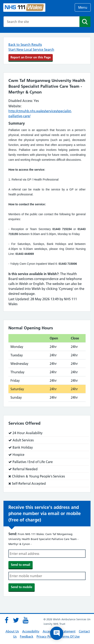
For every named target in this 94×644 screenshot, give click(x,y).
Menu (83, 7)
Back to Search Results (25, 45)
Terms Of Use (70, 636)
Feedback (27, 636)
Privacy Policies (47, 636)
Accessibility (31, 631)
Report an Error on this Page (31, 57)
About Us (12, 631)
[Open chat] (57, 633)
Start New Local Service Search (31, 50)
